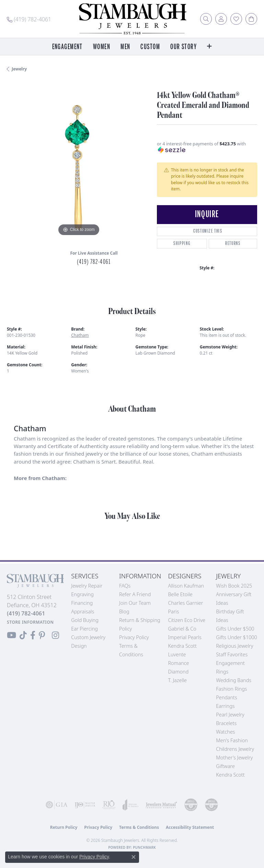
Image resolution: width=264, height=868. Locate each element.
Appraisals (83, 611)
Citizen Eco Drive (186, 620)
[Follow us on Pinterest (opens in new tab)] (42, 635)
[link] (29, 19)
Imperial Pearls (185, 637)
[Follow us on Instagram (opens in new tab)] (55, 635)
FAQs (125, 586)
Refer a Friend (135, 594)
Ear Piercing (84, 629)
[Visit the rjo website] (109, 805)
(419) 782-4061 (94, 262)
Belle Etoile (180, 594)
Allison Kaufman (186, 586)
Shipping (182, 243)
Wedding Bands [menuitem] (234, 680)
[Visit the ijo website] (85, 805)
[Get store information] (30, 622)
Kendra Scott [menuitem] (230, 775)
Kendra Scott (182, 646)
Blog (124, 611)
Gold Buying (85, 620)
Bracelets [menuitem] (226, 723)
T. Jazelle (177, 680)
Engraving (82, 594)
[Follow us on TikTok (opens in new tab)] (23, 635)
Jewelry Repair (87, 586)
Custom (150, 47)
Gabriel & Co (182, 629)
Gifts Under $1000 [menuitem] (237, 637)
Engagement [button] (67, 47)
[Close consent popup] (134, 857)
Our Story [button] (183, 47)
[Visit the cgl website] (211, 805)
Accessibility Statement (190, 827)
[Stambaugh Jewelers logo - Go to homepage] (132, 19)
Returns (233, 243)
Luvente (177, 654)
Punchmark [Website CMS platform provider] (144, 847)
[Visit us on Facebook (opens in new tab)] (33, 635)
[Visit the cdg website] (191, 805)
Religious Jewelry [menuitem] (234, 646)
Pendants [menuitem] (227, 697)
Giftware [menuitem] (225, 766)
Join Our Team (135, 603)
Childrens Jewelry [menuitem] (235, 749)
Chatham (80, 335)
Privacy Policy (134, 637)
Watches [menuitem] (225, 732)
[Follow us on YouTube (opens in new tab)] (12, 635)
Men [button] (125, 47)
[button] (206, 19)
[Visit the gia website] (57, 805)
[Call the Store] (26, 613)
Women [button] (102, 47)
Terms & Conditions (139, 827)
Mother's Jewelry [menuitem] (234, 758)
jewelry (19, 69)
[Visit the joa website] (131, 805)
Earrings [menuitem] (225, 706)
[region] (78, 166)
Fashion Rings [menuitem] (231, 689)
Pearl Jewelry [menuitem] (230, 715)
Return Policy (64, 827)
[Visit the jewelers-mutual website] (161, 805)
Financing (82, 603)
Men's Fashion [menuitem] (232, 740)
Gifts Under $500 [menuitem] (235, 629)
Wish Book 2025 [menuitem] (234, 586)
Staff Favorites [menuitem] (232, 654)
